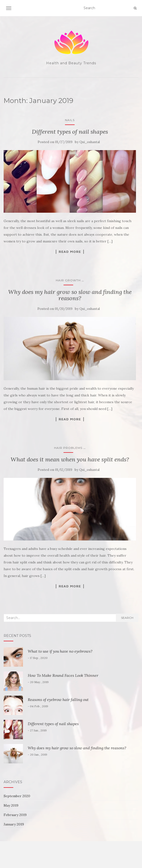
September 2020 (17, 796)
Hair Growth (68, 280)
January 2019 (14, 824)
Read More (70, 252)
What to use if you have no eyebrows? (60, 651)
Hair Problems (68, 448)
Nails (70, 120)
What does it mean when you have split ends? (70, 459)
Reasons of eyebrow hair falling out (58, 700)
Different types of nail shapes (70, 132)
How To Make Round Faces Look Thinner (63, 675)
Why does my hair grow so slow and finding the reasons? (70, 295)
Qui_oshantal (90, 142)
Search (127, 618)
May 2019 (11, 805)
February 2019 (15, 815)
